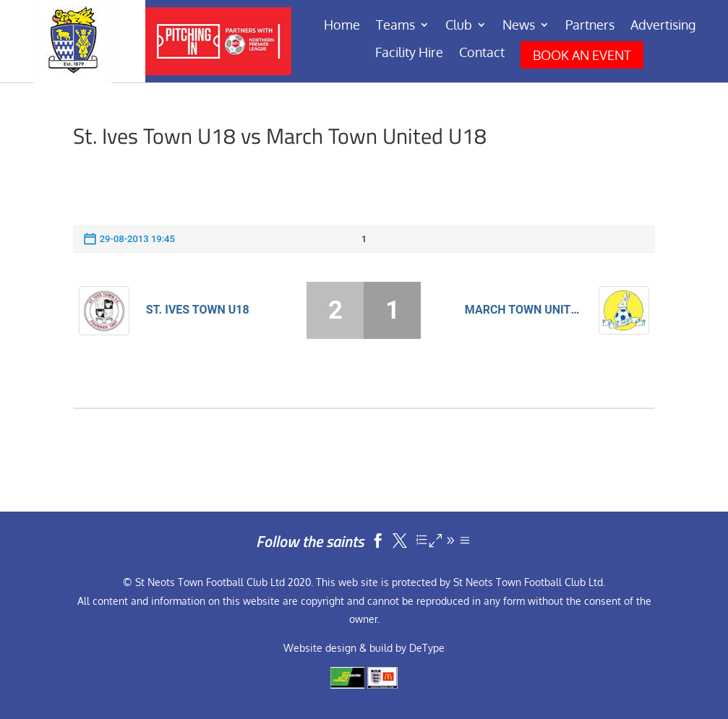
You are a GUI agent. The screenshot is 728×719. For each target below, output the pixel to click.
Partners (590, 26)
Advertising (663, 26)
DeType (427, 648)
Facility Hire (409, 53)
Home (342, 26)
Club (459, 26)
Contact (482, 53)
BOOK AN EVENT (582, 55)
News (519, 26)
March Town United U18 (523, 310)
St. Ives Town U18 (198, 310)
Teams (395, 26)
